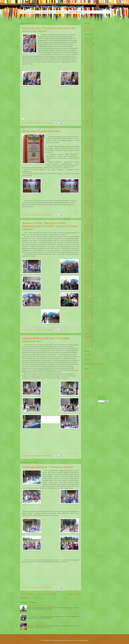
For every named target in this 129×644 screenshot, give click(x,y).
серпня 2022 (88, 147)
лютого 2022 (88, 161)
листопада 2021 (89, 169)
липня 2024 (88, 91)
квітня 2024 (88, 98)
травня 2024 (88, 96)
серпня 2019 (88, 232)
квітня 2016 (88, 315)
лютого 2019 (88, 244)
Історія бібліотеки (75, 12)
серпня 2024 (88, 88)
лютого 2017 (88, 293)
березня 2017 (88, 290)
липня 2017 (88, 281)
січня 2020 (87, 222)
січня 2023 (87, 135)
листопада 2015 (89, 324)
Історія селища (46, 12)
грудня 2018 (88, 249)
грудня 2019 (88, 225)
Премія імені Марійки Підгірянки (41, 131)
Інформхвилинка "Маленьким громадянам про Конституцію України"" (49, 29)
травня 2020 (88, 213)
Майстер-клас (88, 354)
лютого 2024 (88, 103)
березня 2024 (88, 101)
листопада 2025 (89, 52)
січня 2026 (87, 47)
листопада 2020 (89, 198)
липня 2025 (88, 62)
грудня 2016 (88, 295)
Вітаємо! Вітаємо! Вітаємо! (35, 615)
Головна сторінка (29, 12)
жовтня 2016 (88, 300)
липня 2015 (88, 332)
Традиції (87, 359)
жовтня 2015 (88, 327)
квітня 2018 (88, 266)
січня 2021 (87, 193)
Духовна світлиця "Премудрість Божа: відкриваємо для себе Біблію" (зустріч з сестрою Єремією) (50, 226)
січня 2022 (87, 164)
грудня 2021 (88, 166)
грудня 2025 (88, 50)
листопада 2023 (89, 110)
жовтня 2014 (88, 344)
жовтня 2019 (88, 227)
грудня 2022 (88, 137)
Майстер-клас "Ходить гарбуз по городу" (38, 624)
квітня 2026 (88, 40)
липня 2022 (88, 149)
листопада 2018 (89, 251)
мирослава (89, 26)
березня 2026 (88, 42)
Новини (87, 357)
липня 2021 (88, 178)
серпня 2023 (88, 118)
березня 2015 (88, 336)
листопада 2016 (89, 298)
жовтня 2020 (88, 200)
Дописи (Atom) (33, 598)
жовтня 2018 (88, 254)
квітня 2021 (88, 186)
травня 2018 (88, 264)
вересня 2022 (88, 144)
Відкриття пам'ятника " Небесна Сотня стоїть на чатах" (42, 606)
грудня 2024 (88, 79)
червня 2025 (88, 64)
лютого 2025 (88, 74)
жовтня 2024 (88, 84)
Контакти (60, 12)
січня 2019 (87, 247)
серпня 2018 (88, 256)
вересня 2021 (88, 174)
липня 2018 (88, 259)
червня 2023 (88, 122)
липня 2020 (88, 208)
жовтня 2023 (88, 113)
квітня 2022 (88, 157)
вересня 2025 (88, 57)
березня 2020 (88, 217)
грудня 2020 (88, 195)
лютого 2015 (88, 339)
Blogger (86, 640)
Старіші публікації (74, 594)
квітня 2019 (88, 239)
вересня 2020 (88, 203)
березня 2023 (88, 130)
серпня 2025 (88, 59)
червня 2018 (88, 261)
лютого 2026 (88, 45)
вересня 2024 (88, 86)
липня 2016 (88, 307)
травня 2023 (88, 125)
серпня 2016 (88, 305)
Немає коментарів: (47, 123)
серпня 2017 (88, 278)
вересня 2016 (88, 302)
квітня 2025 (88, 69)
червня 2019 (88, 237)
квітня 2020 (88, 215)
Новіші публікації (27, 594)
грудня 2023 (88, 108)
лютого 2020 (88, 220)
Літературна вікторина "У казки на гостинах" (48, 467)
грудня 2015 (88, 322)
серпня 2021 (88, 176)
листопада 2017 (89, 273)
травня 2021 (88, 183)
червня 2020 (88, 210)
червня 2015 (88, 334)
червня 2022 (88, 152)
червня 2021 (88, 181)
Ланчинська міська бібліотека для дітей (52, 6)
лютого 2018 (88, 268)
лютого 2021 (88, 191)
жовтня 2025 (88, 54)
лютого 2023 (88, 132)
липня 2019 (88, 234)
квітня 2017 (88, 288)
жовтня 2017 (88, 276)
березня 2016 (88, 317)
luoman (74, 640)
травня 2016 (88, 312)
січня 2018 (87, 271)
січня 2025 (87, 76)
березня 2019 (88, 242)
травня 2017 (88, 285)
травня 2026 (88, 37)
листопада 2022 (89, 140)
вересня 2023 (88, 115)
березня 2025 (88, 71)
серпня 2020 (88, 205)
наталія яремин (90, 29)
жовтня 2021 (88, 171)
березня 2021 (88, 188)
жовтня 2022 (88, 142)
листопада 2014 (89, 341)
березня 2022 (88, 159)
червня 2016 (88, 310)
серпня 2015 (88, 329)
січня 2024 (87, 106)
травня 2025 (88, 67)
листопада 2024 (89, 81)
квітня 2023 (88, 127)
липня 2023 (88, 120)
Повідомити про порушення (94, 364)
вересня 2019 (88, 229)
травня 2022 (88, 154)
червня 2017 (88, 283)
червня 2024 (88, 93)
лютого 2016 (88, 319)
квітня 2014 (88, 346)
